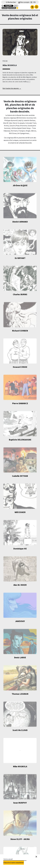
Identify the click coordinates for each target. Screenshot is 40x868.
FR (31, 2)
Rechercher (11, 2)
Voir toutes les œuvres (12, 88)
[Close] (36, 857)
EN (34, 2)
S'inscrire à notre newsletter (14, 863)
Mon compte (24, 2)
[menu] (36, 7)
